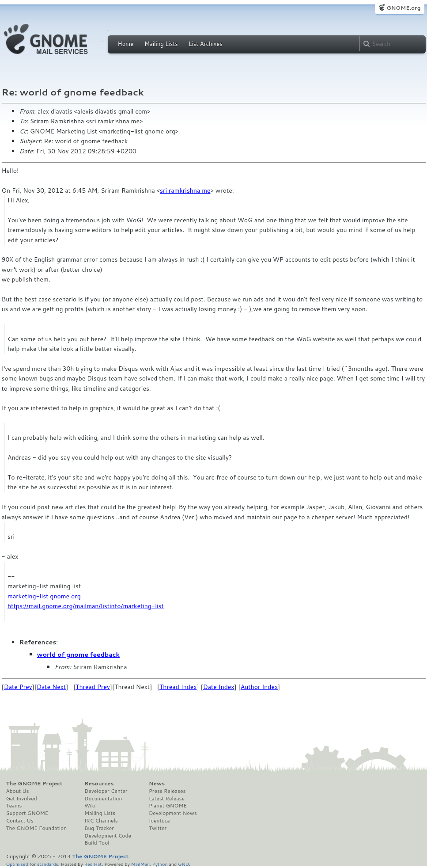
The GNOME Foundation (37, 828)
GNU (183, 864)
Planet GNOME (168, 806)
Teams (14, 806)
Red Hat (93, 864)
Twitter (158, 828)
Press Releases (167, 791)
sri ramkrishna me (185, 190)
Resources (99, 784)
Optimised (17, 864)
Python (160, 864)
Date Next (51, 687)
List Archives (205, 44)
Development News (173, 813)
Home (126, 44)
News (157, 784)
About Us (18, 791)
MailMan (140, 864)
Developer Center (106, 791)
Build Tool (97, 843)
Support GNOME (27, 813)
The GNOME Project (34, 784)
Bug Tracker (99, 828)
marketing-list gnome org (44, 596)
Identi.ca (159, 821)
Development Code (108, 836)
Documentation (103, 799)
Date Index (219, 687)
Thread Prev (93, 687)
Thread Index (178, 687)
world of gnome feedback (79, 655)
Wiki (90, 806)
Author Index (259, 687)
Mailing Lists (161, 44)
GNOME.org (403, 8)
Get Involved (22, 799)
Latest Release (167, 799)
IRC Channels (101, 821)
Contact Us (20, 821)
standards (48, 864)
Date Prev (18, 687)
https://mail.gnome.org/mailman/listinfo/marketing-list (86, 606)
